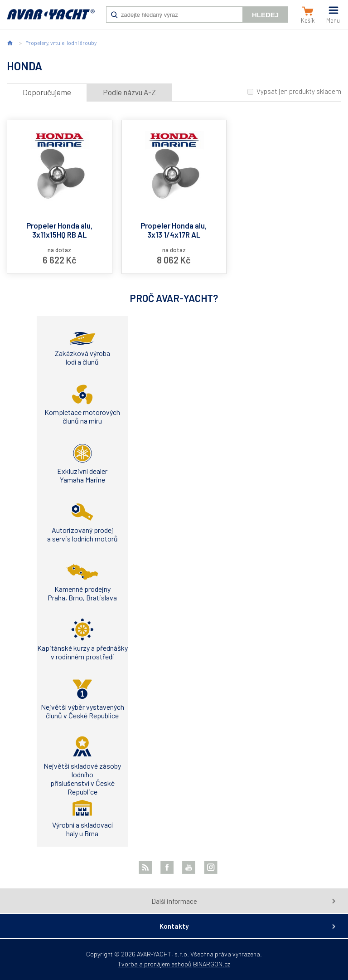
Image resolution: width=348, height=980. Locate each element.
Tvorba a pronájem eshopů (155, 964)
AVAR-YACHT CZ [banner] (51, 19)
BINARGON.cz (212, 964)
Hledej (265, 15)
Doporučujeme (47, 92)
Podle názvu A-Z (129, 92)
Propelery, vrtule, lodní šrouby (61, 43)
